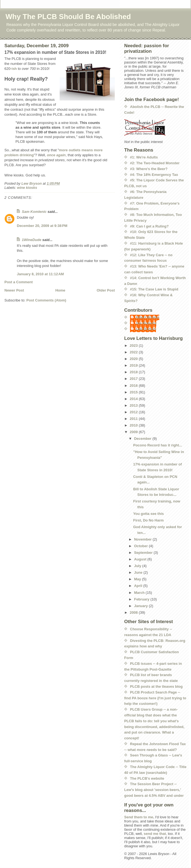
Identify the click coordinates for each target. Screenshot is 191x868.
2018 (134, 372)
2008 (134, 612)
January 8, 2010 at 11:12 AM (40, 274)
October (141, 546)
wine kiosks (27, 188)
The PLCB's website (147, 778)
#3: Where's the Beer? (149, 169)
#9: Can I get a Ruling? (149, 226)
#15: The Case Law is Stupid (154, 289)
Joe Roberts (146, 323)
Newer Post (14, 290)
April (139, 586)
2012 (134, 412)
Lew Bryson (146, 329)
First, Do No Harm (148, 520)
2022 (134, 352)
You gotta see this (148, 514)
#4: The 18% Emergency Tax (154, 175)
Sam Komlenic (34, 212)
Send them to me (139, 817)
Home (60, 290)
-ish (14, 69)
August (141, 559)
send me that (155, 834)
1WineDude (32, 240)
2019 (134, 365)
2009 (134, 432)
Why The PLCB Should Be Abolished (68, 17)
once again (56, 155)
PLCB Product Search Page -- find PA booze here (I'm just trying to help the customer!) (155, 698)
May (138, 579)
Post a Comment (19, 282)
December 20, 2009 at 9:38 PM (42, 226)
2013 (134, 405)
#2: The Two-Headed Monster (155, 163)
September (144, 553)
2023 (134, 346)
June (139, 572)
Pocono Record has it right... (157, 445)
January (141, 606)
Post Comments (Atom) (46, 300)
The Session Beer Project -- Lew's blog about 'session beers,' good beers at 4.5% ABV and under (154, 790)
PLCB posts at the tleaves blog (156, 686)
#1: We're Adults (144, 157)
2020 (134, 359)
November (143, 539)
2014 (134, 399)
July (138, 566)
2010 (134, 425)
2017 (134, 379)
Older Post (106, 290)
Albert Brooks (147, 317)
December (143, 439)
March (140, 593)
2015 (134, 392)
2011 (134, 419)
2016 (134, 386)
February (142, 599)
